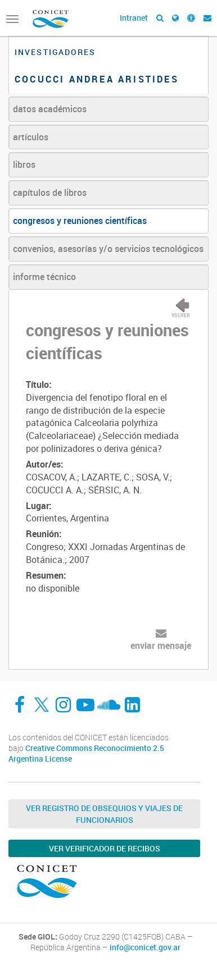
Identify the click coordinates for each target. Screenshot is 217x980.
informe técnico (44, 277)
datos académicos (50, 109)
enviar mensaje (161, 645)
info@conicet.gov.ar (145, 947)
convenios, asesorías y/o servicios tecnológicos (108, 249)
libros (24, 164)
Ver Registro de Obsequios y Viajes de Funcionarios (104, 814)
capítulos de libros (50, 193)
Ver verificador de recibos (105, 848)
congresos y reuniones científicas (80, 221)
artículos (31, 137)
